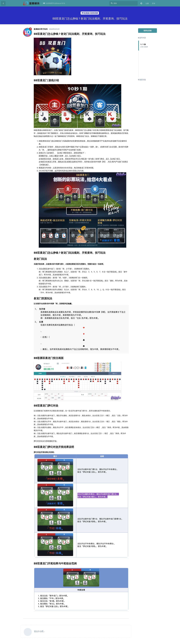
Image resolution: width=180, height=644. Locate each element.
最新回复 (142, 80)
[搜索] (124, 3)
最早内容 (142, 38)
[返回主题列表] (3, 3)
